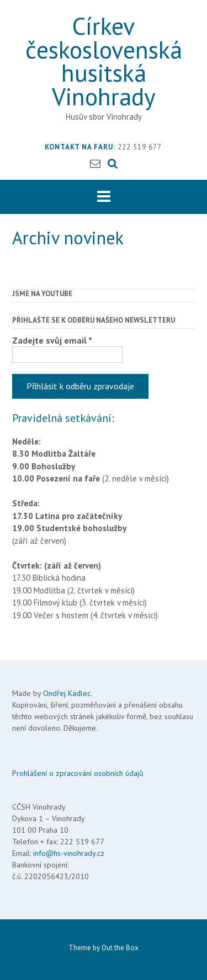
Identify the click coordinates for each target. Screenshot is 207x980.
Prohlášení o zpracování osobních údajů (78, 773)
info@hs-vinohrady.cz (69, 853)
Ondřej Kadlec (67, 693)
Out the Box (120, 948)
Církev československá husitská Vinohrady (104, 61)
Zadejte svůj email (52, 340)
